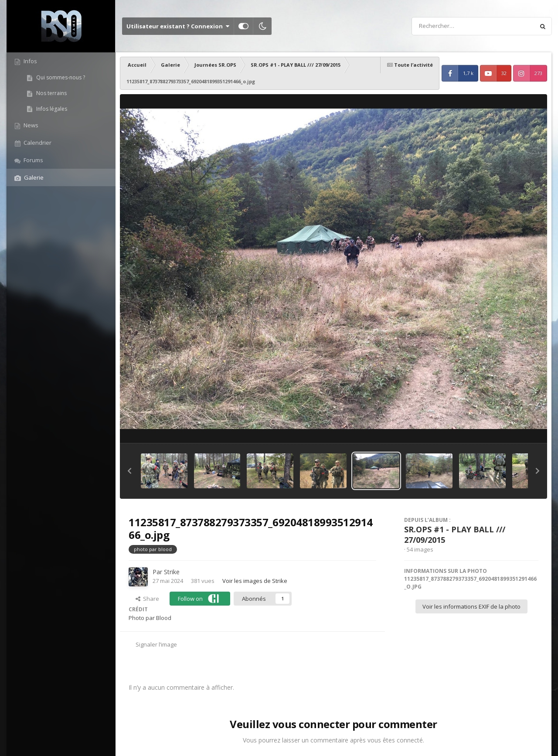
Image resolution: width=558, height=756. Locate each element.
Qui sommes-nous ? (60, 77)
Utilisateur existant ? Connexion (178, 26)
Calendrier (37, 143)
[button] (129, 471)
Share (147, 599)
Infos (30, 61)
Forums (33, 160)
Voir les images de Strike (255, 581)
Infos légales (51, 109)
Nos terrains (51, 93)
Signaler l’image (156, 644)
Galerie (33, 177)
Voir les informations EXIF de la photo (471, 606)
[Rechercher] (448, 26)
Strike (172, 572)
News (30, 125)
